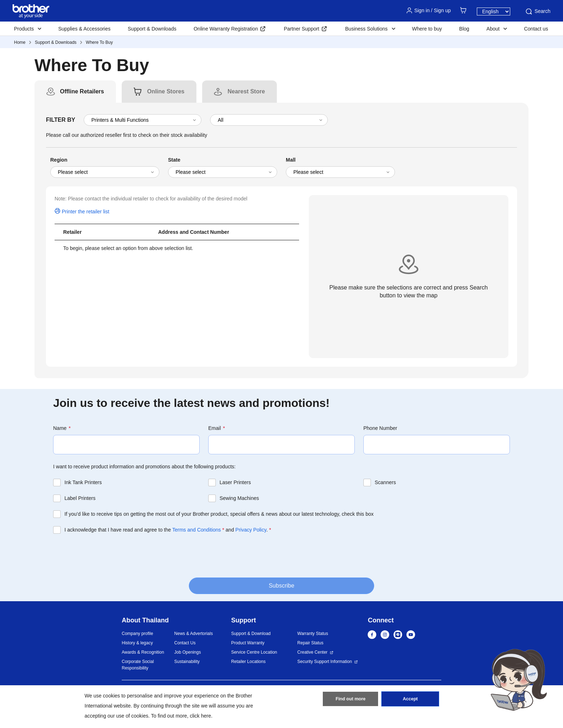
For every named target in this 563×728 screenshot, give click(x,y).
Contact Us (185, 643)
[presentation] (108, 555)
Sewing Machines (239, 498)
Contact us (536, 29)
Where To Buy (99, 42)
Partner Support (301, 29)
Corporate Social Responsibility (138, 665)
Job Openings (187, 652)
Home (20, 42)
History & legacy (137, 643)
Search (538, 11)
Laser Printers (235, 482)
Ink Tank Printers (83, 482)
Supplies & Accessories (84, 29)
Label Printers (80, 498)
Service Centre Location (254, 652)
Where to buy (427, 29)
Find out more (350, 700)
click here (201, 716)
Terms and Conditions (197, 530)
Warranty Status (313, 634)
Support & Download (251, 634)
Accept (410, 700)
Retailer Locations (248, 662)
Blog (464, 29)
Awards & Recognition (143, 652)
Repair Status (310, 643)
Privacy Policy (251, 530)
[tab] (82, 92)
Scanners (385, 482)
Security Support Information (325, 662)
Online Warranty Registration (226, 29)
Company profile (137, 634)
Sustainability (187, 662)
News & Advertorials (193, 634)
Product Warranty (248, 643)
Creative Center (312, 652)
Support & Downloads (152, 29)
